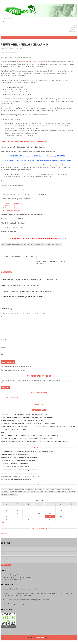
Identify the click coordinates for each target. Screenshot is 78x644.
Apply (48, 489)
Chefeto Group (40, 638)
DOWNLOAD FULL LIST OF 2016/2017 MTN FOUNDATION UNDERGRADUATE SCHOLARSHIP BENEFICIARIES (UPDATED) (38, 427)
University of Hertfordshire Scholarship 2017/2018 (19, 473)
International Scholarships (66, 492)
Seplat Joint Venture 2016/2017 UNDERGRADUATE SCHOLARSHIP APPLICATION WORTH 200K (27, 291)
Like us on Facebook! (39, 393)
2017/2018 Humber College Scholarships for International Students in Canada (29, 436)
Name (4, 340)
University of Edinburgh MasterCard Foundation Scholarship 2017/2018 (27, 439)
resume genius (6, 245)
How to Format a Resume (13, 203)
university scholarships (9, 495)
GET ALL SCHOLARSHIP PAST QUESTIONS (14, 430)
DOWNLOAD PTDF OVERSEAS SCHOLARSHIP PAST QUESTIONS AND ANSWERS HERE (37, 160)
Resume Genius (24, 62)
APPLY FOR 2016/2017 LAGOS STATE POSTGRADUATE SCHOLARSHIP (22, 420)
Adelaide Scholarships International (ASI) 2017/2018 (19, 470)
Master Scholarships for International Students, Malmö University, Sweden (29, 424)
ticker (48, 245)
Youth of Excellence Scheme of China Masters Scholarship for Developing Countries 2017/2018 (35, 442)
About (75, 25)
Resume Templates (11, 208)
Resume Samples (11, 205)
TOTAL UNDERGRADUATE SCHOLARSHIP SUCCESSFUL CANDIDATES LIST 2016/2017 (27, 452)
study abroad (41, 245)
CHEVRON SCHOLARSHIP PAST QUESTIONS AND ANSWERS (19, 458)
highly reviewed (38, 62)
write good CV (56, 245)
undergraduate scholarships (62, 489)
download (5, 492)
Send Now (6, 565)
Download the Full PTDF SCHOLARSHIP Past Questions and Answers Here (27, 417)
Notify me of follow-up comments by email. (18, 366)
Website (4, 354)
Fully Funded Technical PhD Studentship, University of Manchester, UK (22, 297)
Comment (4, 317)
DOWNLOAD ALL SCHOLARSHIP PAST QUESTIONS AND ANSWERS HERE (37, 238)
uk (36, 489)
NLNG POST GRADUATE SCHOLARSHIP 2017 (15, 464)
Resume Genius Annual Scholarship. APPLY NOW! (22, 256)
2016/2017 (42, 489)
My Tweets (4, 533)
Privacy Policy (73, 32)
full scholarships (37, 492)
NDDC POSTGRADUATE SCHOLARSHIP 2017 (14, 455)
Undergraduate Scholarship (20, 492)
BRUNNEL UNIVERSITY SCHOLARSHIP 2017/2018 (16, 479)
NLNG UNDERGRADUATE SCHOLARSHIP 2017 (15, 467)
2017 (46, 492)
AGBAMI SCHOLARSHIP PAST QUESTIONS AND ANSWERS (19, 461)
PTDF (2, 433)
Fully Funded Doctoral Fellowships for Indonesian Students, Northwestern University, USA (29, 280)
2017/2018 (10, 489)
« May (3, 523)
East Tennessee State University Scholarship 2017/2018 (20, 476)
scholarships (19, 489)
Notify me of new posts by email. (14, 370)
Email (3, 347)
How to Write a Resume (13, 210)
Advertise (74, 28)
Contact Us (74, 30)
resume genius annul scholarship (23, 245)
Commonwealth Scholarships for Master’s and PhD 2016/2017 (20, 285)
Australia (52, 492)
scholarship (30, 489)
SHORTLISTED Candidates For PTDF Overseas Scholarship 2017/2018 (37, 156)
